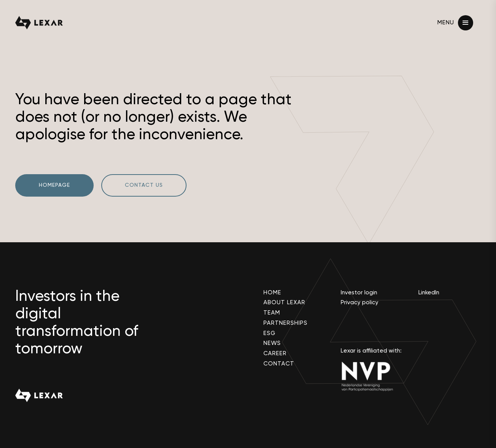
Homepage (54, 185)
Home (272, 293)
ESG (270, 333)
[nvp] (372, 376)
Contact (279, 364)
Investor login (359, 293)
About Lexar (284, 303)
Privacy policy (360, 303)
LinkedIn (429, 293)
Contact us (144, 185)
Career (275, 353)
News (272, 343)
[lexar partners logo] (39, 23)
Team (272, 313)
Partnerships (285, 323)
